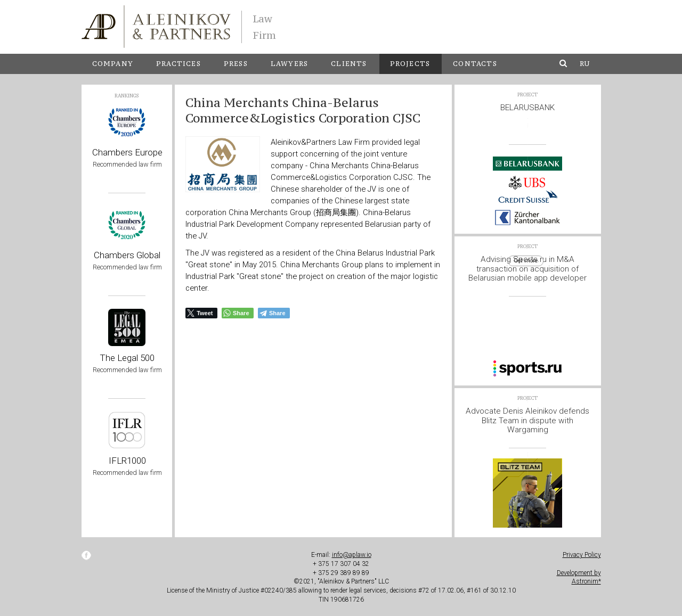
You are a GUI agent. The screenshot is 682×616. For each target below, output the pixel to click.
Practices (178, 64)
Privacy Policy (582, 555)
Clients (349, 64)
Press (236, 64)
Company (113, 64)
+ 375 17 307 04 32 (341, 564)
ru (585, 64)
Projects (410, 64)
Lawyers (289, 64)
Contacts (475, 64)
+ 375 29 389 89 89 (341, 573)
